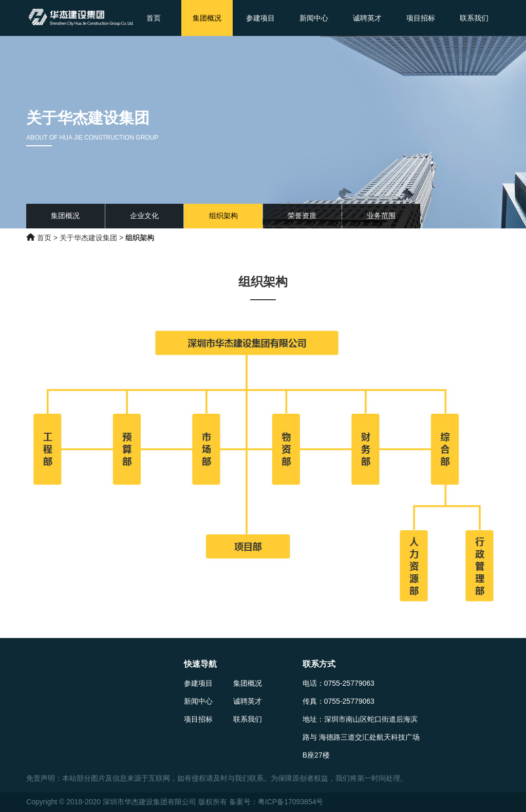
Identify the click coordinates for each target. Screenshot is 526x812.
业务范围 (381, 216)
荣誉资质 (302, 216)
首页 (154, 18)
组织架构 (223, 216)
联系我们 (474, 18)
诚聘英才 (367, 18)
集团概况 (207, 18)
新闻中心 (314, 18)
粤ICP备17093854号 (291, 802)
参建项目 (260, 18)
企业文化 (144, 216)
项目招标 (421, 18)
